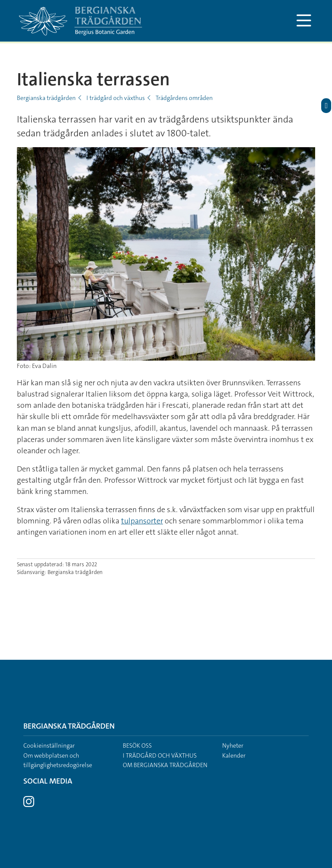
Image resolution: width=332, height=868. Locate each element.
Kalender (234, 755)
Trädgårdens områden (184, 98)
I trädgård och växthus (116, 98)
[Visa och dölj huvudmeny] (304, 21)
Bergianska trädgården (46, 98)
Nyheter (233, 745)
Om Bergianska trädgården (165, 765)
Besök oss (137, 745)
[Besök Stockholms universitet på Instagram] (29, 804)
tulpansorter (142, 521)
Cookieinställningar (49, 745)
